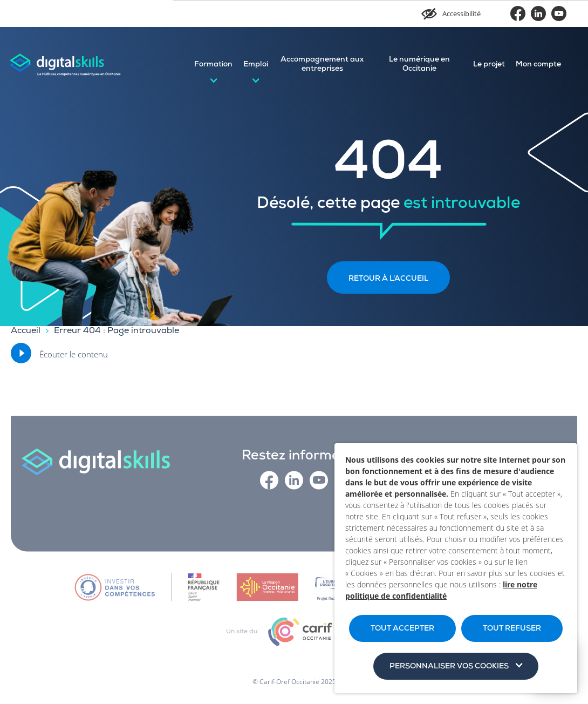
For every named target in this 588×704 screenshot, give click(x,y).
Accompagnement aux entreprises (322, 65)
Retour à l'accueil (388, 279)
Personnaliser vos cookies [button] (449, 667)
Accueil (26, 331)
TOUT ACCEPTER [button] (402, 629)
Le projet (489, 65)
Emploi (256, 65)
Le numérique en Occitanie (419, 65)
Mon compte (538, 65)
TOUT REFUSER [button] (512, 629)
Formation (213, 65)
